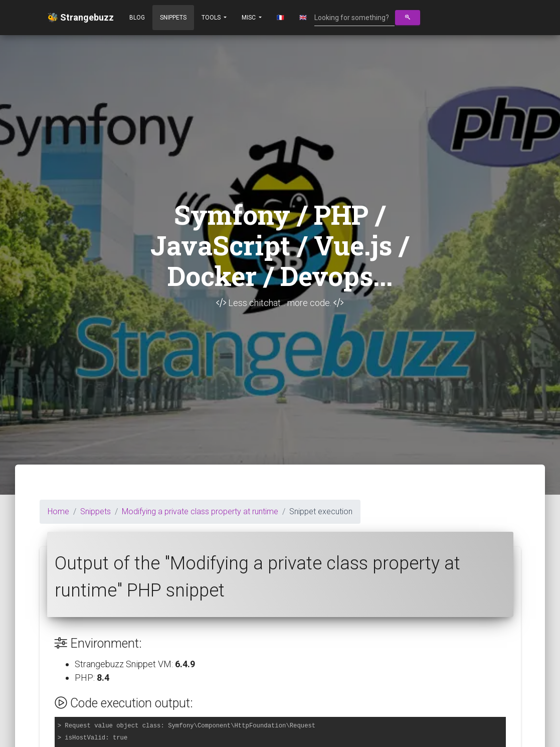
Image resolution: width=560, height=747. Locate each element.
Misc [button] (249, 18)
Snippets (173, 18)
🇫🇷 (281, 18)
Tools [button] (212, 18)
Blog (137, 18)
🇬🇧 (303, 18)
